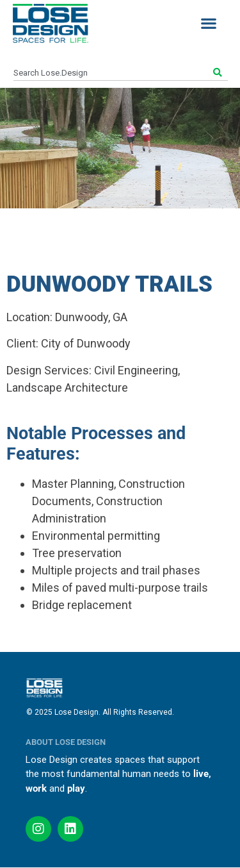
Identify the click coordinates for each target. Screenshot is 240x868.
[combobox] (112, 73)
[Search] (219, 73)
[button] (208, 23)
